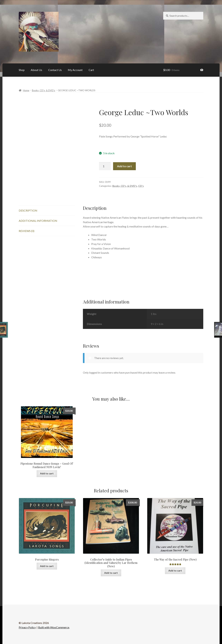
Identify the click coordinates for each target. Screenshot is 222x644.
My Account (75, 70)
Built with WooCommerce (54, 627)
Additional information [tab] (38, 221)
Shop (22, 70)
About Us (36, 70)
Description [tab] (28, 210)
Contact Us (55, 70)
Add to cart (124, 166)
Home (26, 90)
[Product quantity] (105, 166)
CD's (141, 186)
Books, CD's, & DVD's (44, 90)
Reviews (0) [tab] (27, 231)
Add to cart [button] (47, 473)
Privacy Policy (27, 627)
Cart (91, 70)
